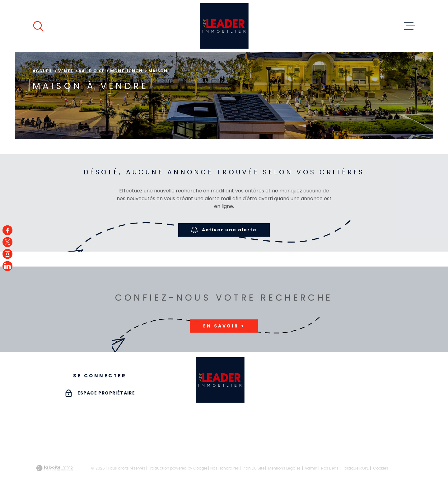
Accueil (42, 71)
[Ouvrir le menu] (410, 26)
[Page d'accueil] (224, 26)
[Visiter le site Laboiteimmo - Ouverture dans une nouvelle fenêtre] (54, 468)
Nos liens (330, 468)
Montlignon (126, 71)
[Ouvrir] (38, 26)
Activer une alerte (224, 230)
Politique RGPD (356, 468)
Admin (311, 468)
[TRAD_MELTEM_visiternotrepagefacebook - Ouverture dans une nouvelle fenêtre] (7, 230)
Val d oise (91, 71)
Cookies (381, 468)
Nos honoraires (225, 468)
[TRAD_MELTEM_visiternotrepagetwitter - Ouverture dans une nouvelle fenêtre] (7, 242)
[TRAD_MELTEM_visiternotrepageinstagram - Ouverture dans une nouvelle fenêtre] (7, 254)
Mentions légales (285, 468)
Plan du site (254, 468)
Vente (66, 71)
